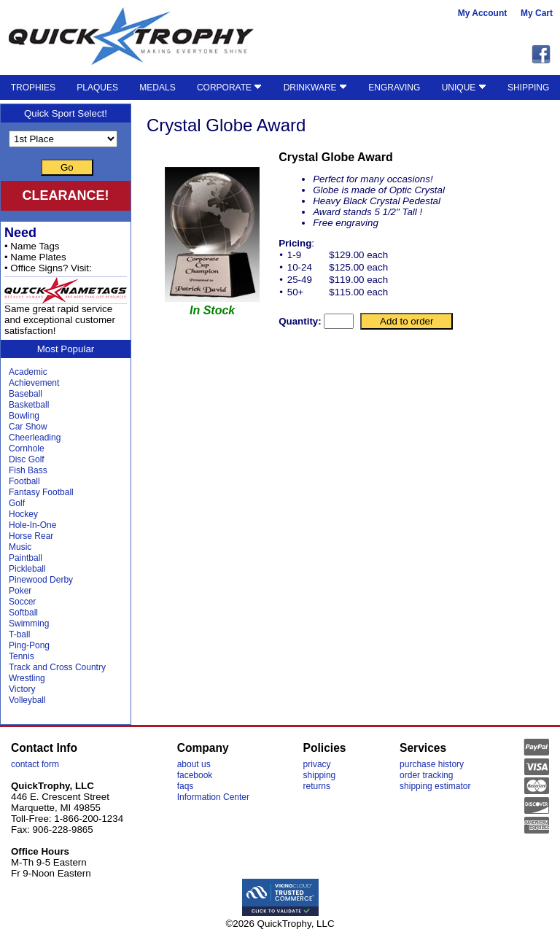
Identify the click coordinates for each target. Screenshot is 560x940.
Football (24, 481)
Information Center (213, 797)
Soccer (22, 602)
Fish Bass (28, 470)
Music (20, 547)
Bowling (24, 416)
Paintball (26, 558)
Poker (20, 591)
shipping (320, 775)
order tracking (426, 775)
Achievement (34, 383)
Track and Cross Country (57, 667)
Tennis (22, 656)
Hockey (23, 514)
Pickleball (27, 569)
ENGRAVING (394, 88)
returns (317, 786)
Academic (28, 372)
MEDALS (157, 88)
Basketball (29, 405)
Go (67, 167)
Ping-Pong (29, 645)
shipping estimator (435, 786)
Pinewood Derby (41, 580)
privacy (317, 764)
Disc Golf (27, 459)
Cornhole (27, 448)
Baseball (26, 394)
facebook (195, 775)
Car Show (28, 427)
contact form (35, 764)
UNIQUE (464, 88)
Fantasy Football (41, 492)
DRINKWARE (315, 88)
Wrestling (27, 678)
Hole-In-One (32, 525)
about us (194, 764)
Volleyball (27, 700)
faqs (186, 786)
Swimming (29, 624)
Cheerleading (35, 438)
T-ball (19, 634)
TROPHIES (33, 88)
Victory (22, 689)
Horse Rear (31, 536)
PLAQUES (97, 88)
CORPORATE (229, 88)
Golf (17, 503)
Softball (23, 613)
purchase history (432, 764)
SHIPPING (528, 88)
